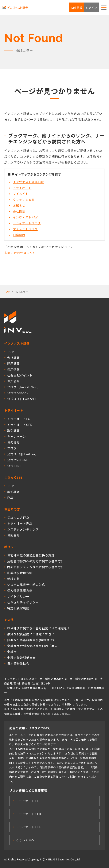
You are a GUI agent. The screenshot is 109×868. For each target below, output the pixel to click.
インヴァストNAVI (26, 217)
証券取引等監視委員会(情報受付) (31, 640)
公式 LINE (14, 466)
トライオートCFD (20, 425)
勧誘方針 (13, 579)
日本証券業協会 (18, 663)
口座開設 (77, 7)
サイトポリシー (18, 596)
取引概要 (13, 431)
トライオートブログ (27, 223)
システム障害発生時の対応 (26, 585)
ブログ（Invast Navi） (24, 387)
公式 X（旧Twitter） (22, 399)
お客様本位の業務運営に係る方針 (31, 555)
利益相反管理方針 (20, 573)
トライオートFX (19, 419)
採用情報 (13, 369)
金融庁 (12, 652)
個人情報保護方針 (20, 591)
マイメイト (21, 194)
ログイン (92, 7)
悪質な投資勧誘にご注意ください (31, 634)
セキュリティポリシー (23, 602)
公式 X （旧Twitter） (23, 454)
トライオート (22, 188)
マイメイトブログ (25, 229)
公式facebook (18, 393)
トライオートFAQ (20, 523)
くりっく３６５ (24, 199)
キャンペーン (17, 436)
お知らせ (19, 205)
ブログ (12, 448)
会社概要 (19, 211)
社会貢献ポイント (20, 375)
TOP (7, 291)
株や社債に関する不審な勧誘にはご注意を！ (39, 628)
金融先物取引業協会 (21, 658)
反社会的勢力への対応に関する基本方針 (36, 561)
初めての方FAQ (18, 518)
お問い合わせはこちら (20, 253)
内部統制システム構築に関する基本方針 (36, 567)
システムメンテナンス (23, 529)
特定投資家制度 (18, 608)
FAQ (10, 498)
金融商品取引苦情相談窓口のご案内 (32, 646)
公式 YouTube (17, 460)
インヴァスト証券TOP (29, 182)
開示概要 (13, 363)
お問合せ (13, 535)
